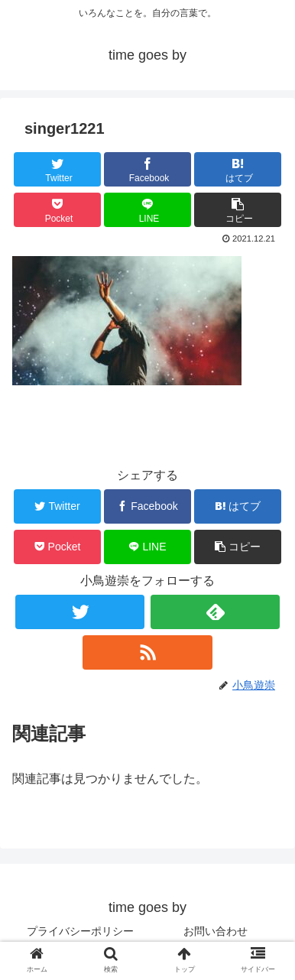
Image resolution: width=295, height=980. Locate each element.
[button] (237, 210)
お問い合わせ (216, 931)
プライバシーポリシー (80, 931)
